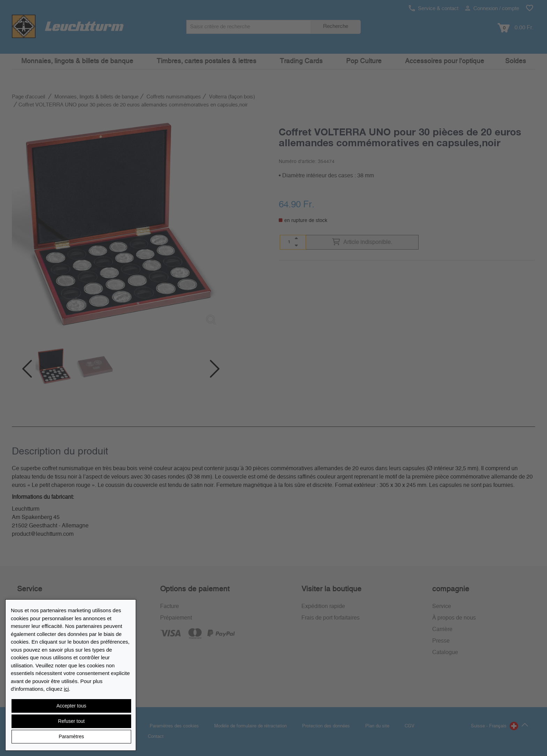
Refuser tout (71, 721)
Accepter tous (72, 706)
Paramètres (71, 736)
